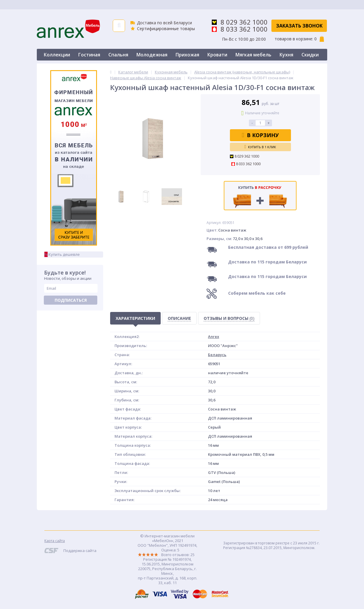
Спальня (118, 55)
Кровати (217, 55)
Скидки (310, 55)
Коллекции (57, 55)
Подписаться (71, 300)
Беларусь (217, 355)
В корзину (260, 135)
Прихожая (187, 55)
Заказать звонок (299, 26)
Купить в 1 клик (260, 147)
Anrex (214, 337)
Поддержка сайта (80, 551)
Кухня (286, 55)
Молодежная (152, 55)
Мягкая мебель (253, 55)
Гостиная (89, 55)
